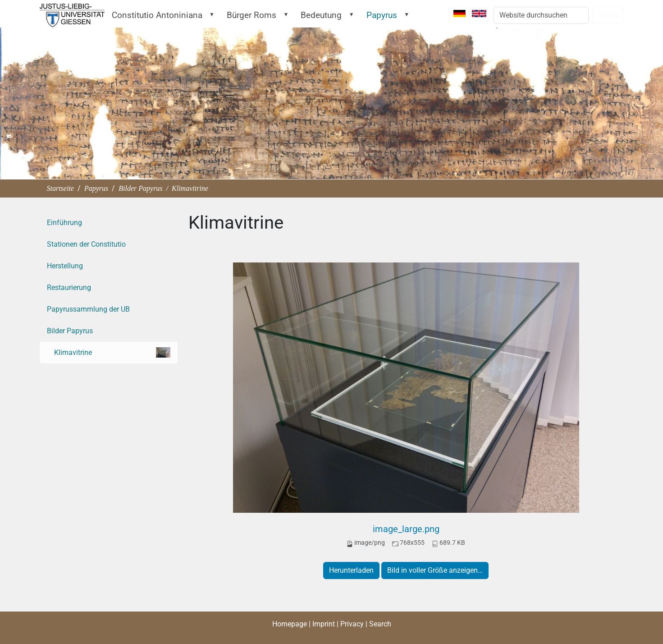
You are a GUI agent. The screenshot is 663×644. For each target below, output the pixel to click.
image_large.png (406, 529)
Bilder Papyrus (140, 188)
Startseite (65, 15)
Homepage (290, 624)
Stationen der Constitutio (86, 244)
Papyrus (382, 15)
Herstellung (65, 266)
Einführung (64, 223)
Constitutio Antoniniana (157, 15)
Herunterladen (351, 570)
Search (380, 624)
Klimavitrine (112, 352)
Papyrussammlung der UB (88, 309)
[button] (214, 14)
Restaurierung (69, 287)
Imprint (324, 624)
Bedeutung (321, 15)
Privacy (352, 624)
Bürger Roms (251, 15)
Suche (608, 15)
